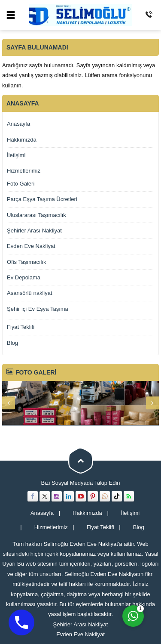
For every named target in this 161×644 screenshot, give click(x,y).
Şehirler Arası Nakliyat (34, 231)
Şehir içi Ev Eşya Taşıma (38, 309)
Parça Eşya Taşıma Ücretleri (42, 199)
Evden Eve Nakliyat (31, 246)
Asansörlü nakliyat (30, 293)
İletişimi (16, 155)
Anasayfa (18, 124)
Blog (12, 343)
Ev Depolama (24, 277)
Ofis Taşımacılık (27, 262)
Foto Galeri (21, 184)
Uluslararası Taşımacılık (36, 215)
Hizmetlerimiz (24, 171)
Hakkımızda (22, 140)
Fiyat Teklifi (21, 327)
